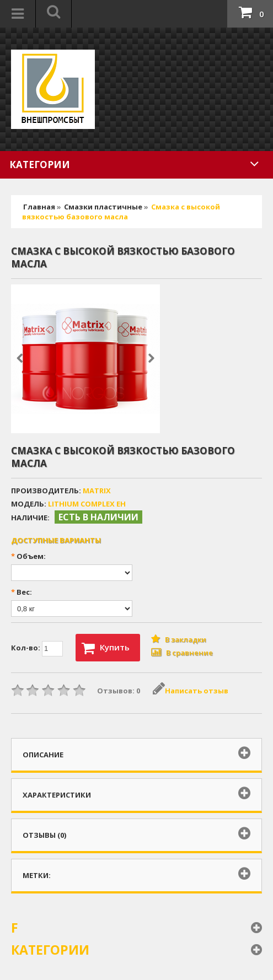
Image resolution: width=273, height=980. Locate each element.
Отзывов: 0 (119, 691)
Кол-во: (37, 649)
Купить (106, 648)
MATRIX (97, 491)
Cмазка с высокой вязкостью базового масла (121, 212)
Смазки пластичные (103, 207)
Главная (39, 207)
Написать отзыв (191, 691)
